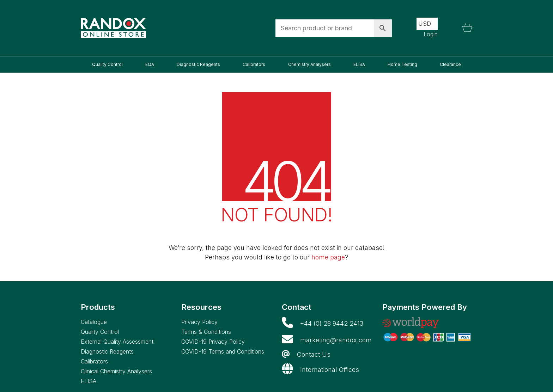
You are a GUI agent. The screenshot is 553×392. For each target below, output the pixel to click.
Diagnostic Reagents (107, 351)
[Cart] (467, 28)
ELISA (89, 381)
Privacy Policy (199, 322)
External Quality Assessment (117, 342)
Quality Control (100, 332)
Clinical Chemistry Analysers (116, 371)
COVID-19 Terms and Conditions (223, 351)
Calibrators (94, 361)
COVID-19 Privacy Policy (213, 342)
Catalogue (94, 322)
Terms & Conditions (206, 332)
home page (328, 257)
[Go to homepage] (113, 28)
